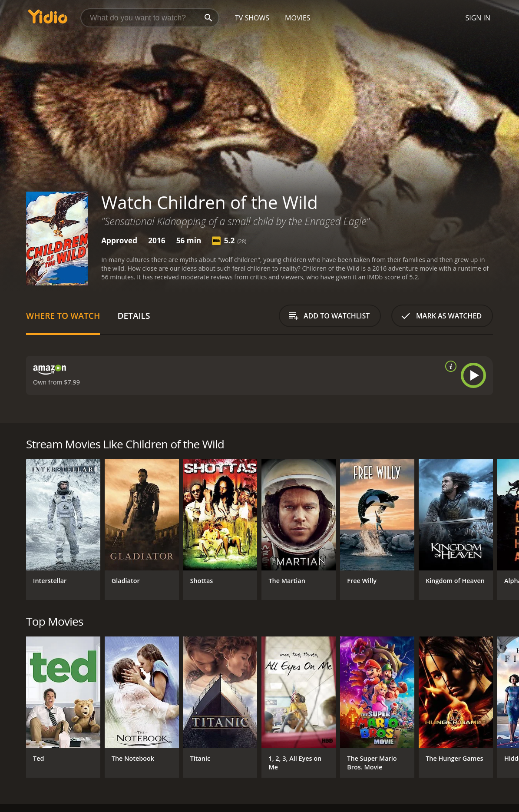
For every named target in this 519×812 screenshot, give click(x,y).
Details (134, 316)
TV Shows (252, 18)
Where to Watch (63, 316)
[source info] (449, 366)
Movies (298, 18)
